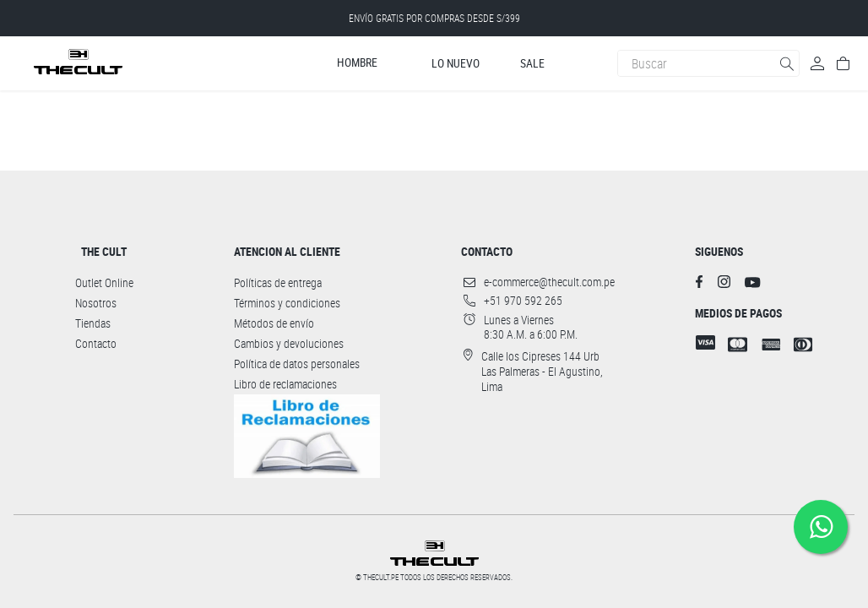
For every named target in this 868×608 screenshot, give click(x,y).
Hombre (357, 63)
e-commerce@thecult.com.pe (549, 282)
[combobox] (708, 63)
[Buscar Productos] (789, 63)
